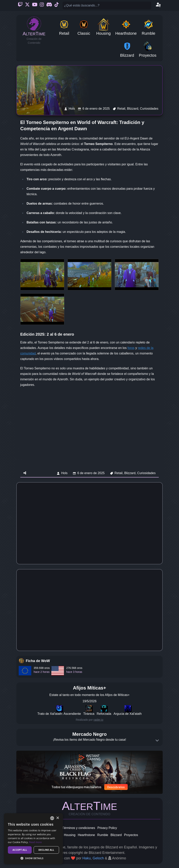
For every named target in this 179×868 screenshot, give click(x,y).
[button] (33, 858)
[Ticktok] (57, 5)
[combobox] (52, 818)
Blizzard (116, 835)
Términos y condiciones (78, 828)
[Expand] (157, 740)
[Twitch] (20, 5)
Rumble (103, 835)
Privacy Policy (107, 828)
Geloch (98, 858)
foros (131, 348)
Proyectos (131, 835)
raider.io (98, 720)
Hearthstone (86, 835)
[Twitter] (27, 5)
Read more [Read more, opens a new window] (35, 842)
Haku (87, 858)
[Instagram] (42, 5)
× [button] (58, 818)
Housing (70, 835)
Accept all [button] (20, 850)
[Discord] (49, 5)
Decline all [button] (46, 850)
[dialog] (33, 839)
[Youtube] (35, 5)
